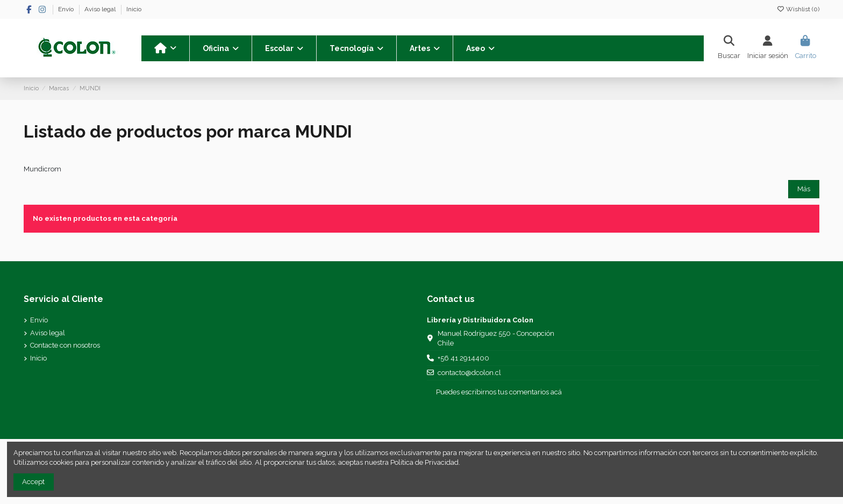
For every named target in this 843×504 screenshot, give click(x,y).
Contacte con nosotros (65, 345)
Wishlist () (798, 9)
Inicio (134, 9)
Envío (67, 9)
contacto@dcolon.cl (469, 373)
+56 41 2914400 (463, 358)
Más (804, 189)
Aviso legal (101, 9)
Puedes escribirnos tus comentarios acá (499, 392)
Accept (33, 482)
